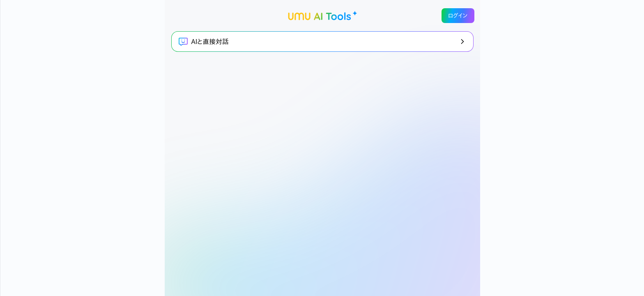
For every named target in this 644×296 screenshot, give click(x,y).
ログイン (458, 16)
